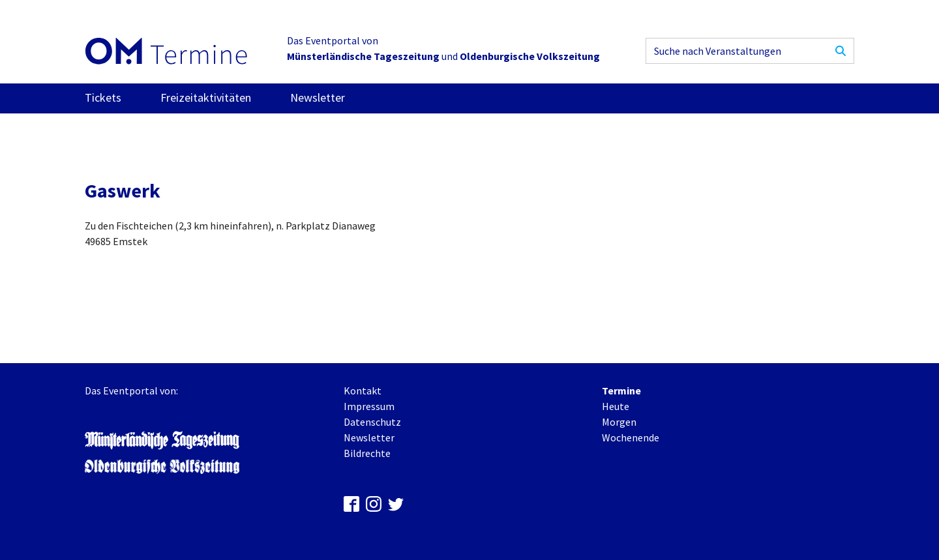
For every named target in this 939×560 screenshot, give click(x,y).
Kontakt (363, 391)
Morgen (619, 422)
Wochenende (631, 437)
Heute (616, 406)
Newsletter (318, 97)
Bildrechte (367, 453)
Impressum (369, 406)
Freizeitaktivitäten (206, 97)
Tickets (103, 97)
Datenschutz (372, 422)
